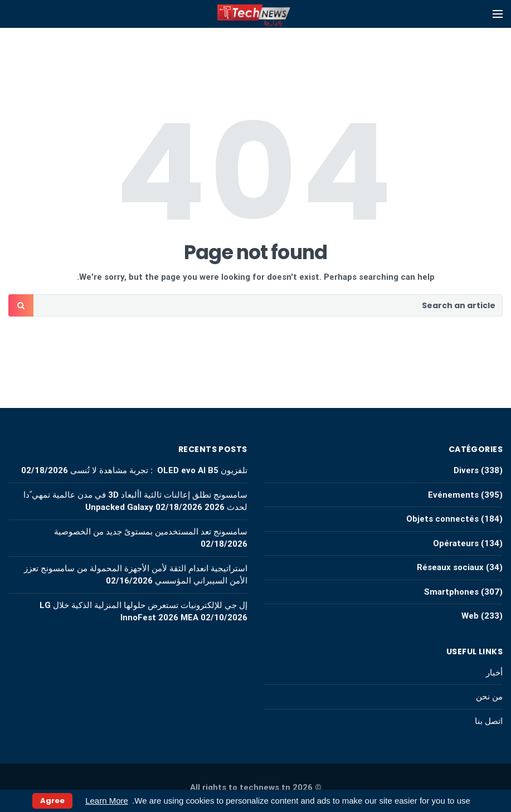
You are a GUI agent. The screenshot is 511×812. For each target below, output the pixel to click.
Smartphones (451, 592)
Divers (466, 470)
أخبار (494, 673)
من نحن (489, 697)
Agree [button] (52, 801)
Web (470, 616)
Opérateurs (456, 543)
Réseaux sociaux (450, 567)
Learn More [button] (107, 801)
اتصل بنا (489, 721)
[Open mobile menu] (498, 14)
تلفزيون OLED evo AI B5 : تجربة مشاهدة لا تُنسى (159, 470)
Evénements (453, 495)
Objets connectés (442, 519)
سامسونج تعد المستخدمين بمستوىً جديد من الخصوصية (151, 532)
